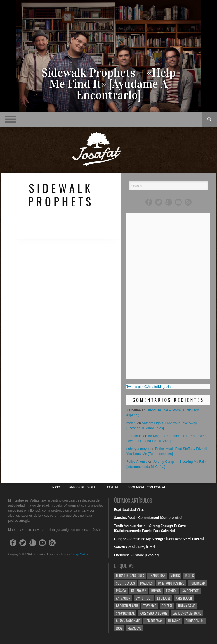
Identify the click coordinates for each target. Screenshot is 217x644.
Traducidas (157, 575)
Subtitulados (125, 583)
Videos (175, 575)
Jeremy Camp (187, 606)
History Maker (79, 554)
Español (172, 591)
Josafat (113, 487)
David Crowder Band (187, 613)
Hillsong (174, 621)
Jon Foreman (154, 621)
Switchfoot (190, 591)
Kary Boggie (184, 598)
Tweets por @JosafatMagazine (149, 387)
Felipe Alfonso (137, 462)
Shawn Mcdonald (128, 621)
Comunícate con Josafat (147, 487)
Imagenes (146, 583)
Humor (156, 591)
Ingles (189, 575)
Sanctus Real (125, 613)
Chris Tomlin (195, 621)
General (167, 606)
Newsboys (135, 628)
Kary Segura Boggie (154, 613)
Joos (119, 628)
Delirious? (139, 591)
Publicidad (197, 583)
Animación (123, 598)
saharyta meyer (138, 449)
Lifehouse (164, 598)
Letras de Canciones (130, 575)
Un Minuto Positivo (171, 583)
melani (131, 423)
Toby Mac (150, 606)
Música (121, 591)
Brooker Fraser (127, 606)
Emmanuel (134, 436)
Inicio (56, 487)
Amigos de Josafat (83, 487)
